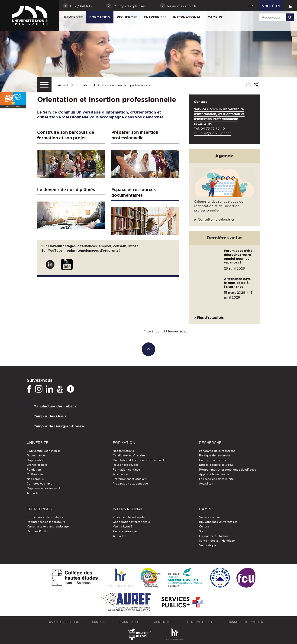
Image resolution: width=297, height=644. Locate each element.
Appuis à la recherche (214, 474)
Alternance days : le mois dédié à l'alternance (238, 283)
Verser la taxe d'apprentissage (48, 526)
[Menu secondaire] (44, 85)
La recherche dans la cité (216, 479)
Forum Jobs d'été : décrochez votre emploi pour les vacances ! (239, 257)
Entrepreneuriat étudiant (130, 479)
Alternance (120, 474)
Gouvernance (36, 455)
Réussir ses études (126, 465)
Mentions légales (201, 622)
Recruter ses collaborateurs (46, 522)
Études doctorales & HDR (217, 465)
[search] (275, 17)
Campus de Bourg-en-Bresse (59, 426)
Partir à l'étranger (125, 531)
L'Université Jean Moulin (43, 451)
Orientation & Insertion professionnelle (124, 85)
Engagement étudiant (214, 536)
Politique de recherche (215, 455)
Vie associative (209, 517)
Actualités (34, 493)
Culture (204, 526)
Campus (215, 17)
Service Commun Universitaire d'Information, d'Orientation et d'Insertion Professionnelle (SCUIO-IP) (219, 116)
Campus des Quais (50, 416)
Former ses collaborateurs (45, 517)
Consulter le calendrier (216, 219)
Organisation (36, 460)
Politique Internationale (129, 517)
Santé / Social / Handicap (217, 541)
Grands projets (37, 465)
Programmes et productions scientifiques (228, 470)
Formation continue (126, 470)
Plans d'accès (130, 622)
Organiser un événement (44, 488)
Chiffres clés (35, 474)
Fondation (34, 470)
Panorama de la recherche (217, 451)
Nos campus (35, 479)
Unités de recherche (213, 460)
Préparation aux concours (131, 483)
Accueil (63, 85)
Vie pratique (208, 545)
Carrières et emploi (40, 483)
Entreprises (155, 17)
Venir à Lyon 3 (123, 526)
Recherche (127, 17)
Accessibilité (164, 622)
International (187, 17)
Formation (100, 17)
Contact (99, 622)
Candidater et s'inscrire (129, 455)
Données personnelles (245, 622)
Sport (203, 531)
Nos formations (123, 451)
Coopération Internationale (131, 522)
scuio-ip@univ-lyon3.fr (212, 133)
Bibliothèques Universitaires (218, 522)
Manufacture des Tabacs (55, 406)
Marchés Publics (38, 531)
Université (73, 17)
